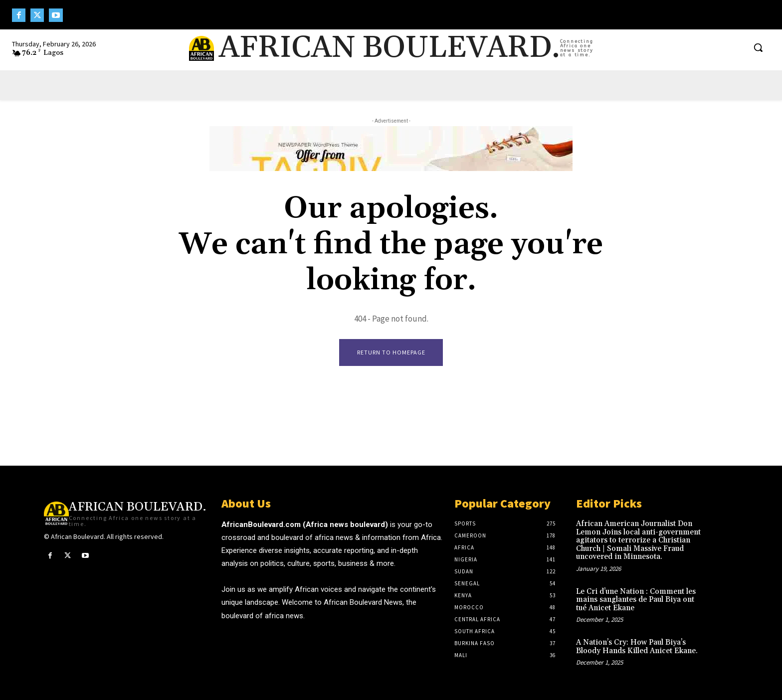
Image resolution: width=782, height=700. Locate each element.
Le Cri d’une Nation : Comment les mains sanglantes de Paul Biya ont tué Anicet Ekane (636, 600)
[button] (758, 47)
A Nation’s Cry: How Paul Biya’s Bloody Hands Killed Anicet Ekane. (637, 647)
